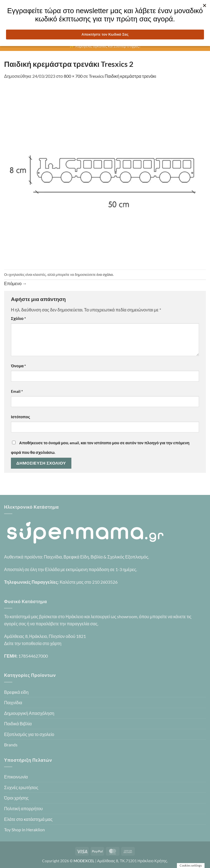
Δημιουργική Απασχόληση (29, 713)
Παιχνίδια (13, 702)
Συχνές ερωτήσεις (21, 787)
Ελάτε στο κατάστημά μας (28, 819)
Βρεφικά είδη (16, 692)
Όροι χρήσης (16, 798)
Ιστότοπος (21, 417)
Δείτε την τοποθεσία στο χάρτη (33, 643)
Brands (11, 745)
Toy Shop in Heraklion (24, 830)
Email (17, 391)
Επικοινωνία (16, 777)
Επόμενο (15, 283)
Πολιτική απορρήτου (23, 808)
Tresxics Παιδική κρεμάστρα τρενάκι (122, 76)
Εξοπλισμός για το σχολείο (29, 734)
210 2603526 (105, 582)
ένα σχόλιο (105, 274)
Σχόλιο (18, 318)
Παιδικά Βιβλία (18, 724)
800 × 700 (73, 76)
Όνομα (18, 366)
